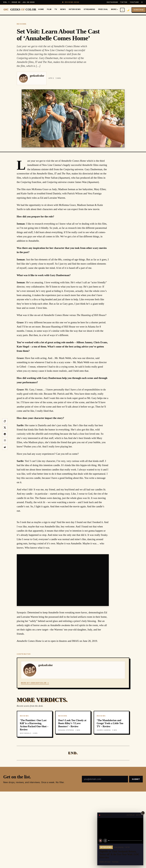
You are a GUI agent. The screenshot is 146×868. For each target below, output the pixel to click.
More (115, 9)
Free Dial (103, 9)
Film (49, 9)
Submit (136, 779)
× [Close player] (143, 813)
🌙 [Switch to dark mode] (128, 10)
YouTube (134, 2)
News (63, 9)
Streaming (90, 9)
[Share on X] (5, 428)
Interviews (75, 9)
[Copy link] (5, 421)
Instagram (112, 2)
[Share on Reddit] (5, 447)
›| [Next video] (105, 841)
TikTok (124, 2)
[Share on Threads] (5, 434)
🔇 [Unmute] (100, 841)
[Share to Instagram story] (5, 441)
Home (41, 9)
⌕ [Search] (122, 10)
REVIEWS (22, 24)
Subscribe (139, 10)
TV (56, 9)
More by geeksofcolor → (35, 683)
